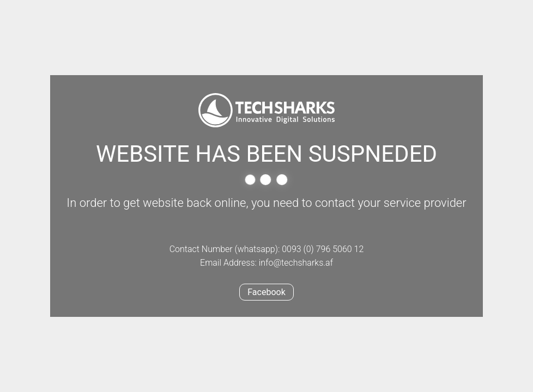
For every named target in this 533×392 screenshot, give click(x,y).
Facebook (266, 292)
